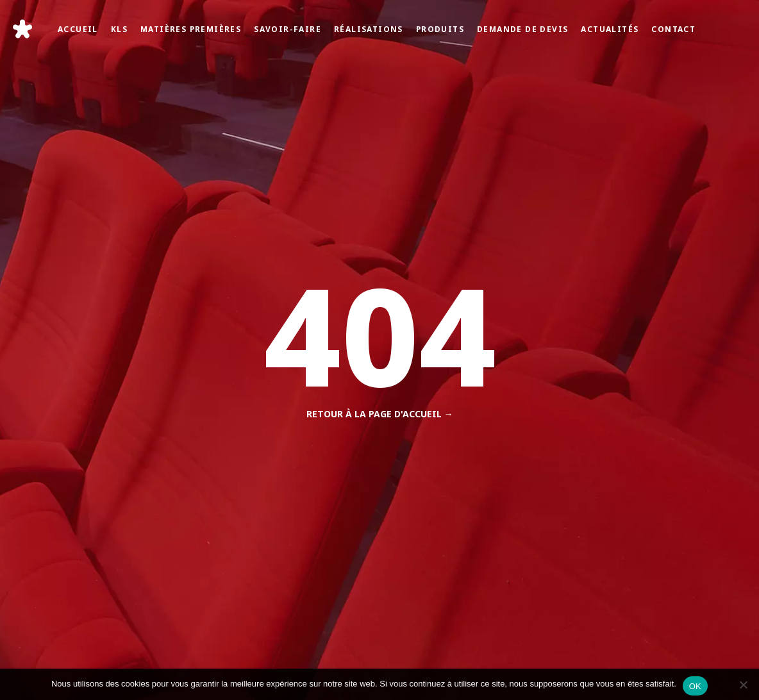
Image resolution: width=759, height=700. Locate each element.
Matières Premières (191, 29)
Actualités (610, 29)
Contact (673, 29)
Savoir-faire (288, 29)
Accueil (78, 29)
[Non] (743, 685)
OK (695, 686)
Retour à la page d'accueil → (380, 414)
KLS (119, 29)
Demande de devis (522, 29)
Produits (440, 29)
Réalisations (369, 29)
